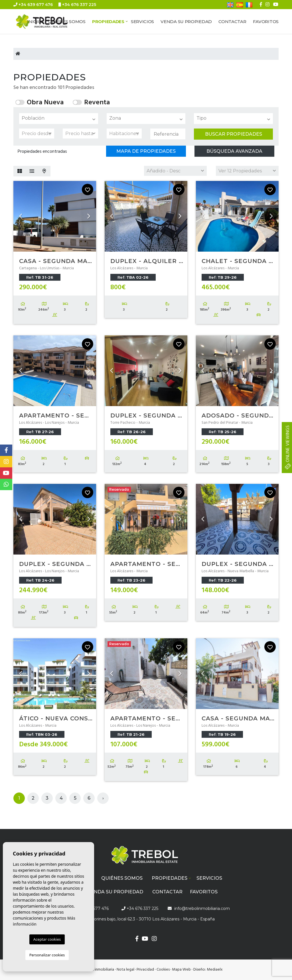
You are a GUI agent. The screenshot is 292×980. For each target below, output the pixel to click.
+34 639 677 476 (33, 5)
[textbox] (60, 118)
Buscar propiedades (234, 134)
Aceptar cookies (47, 939)
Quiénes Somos (67, 22)
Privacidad (145, 970)
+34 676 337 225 (77, 5)
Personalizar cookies (47, 955)
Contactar (232, 22)
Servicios (142, 22)
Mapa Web (181, 970)
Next (89, 216)
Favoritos (266, 22)
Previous (21, 216)
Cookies (163, 970)
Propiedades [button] (108, 22)
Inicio (34, 22)
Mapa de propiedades (146, 151)
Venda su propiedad (186, 22)
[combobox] (59, 119)
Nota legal (125, 970)
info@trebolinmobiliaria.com (49, 14)
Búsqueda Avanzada (234, 151)
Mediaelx (215, 970)
